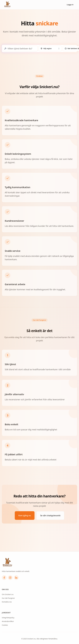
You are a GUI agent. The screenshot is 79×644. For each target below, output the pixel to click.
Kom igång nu (25, 516)
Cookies (5, 625)
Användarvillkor (8, 621)
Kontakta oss (7, 602)
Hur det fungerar (8, 598)
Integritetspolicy (8, 618)
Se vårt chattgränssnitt (50, 516)
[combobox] (50, 49)
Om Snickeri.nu (8, 594)
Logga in (70, 5)
